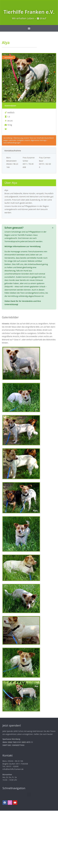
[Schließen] (53, 228)
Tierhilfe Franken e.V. (29, 12)
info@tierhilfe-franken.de (13, 769)
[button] (29, 28)
